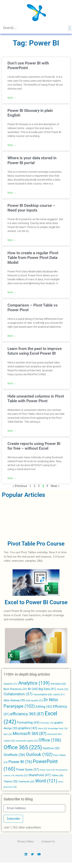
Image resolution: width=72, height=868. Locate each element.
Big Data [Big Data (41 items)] (47, 689)
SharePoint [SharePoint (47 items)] (40, 775)
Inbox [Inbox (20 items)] (43, 728)
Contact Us (48, 841)
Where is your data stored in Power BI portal (32, 160)
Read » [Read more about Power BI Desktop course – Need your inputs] (11, 240)
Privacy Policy (26, 841)
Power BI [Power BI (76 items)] (20, 762)
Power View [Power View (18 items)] (47, 770)
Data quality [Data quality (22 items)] (34, 701)
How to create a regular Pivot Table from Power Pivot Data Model (33, 258)
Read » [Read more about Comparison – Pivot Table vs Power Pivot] (11, 336)
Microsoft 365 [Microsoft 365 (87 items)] (30, 734)
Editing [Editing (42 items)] (44, 707)
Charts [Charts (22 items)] (63, 689)
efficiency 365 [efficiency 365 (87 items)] (27, 714)
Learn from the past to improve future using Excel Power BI (35, 351)
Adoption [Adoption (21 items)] (11, 684)
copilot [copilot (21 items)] (59, 695)
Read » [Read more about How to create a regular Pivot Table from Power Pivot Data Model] (11, 292)
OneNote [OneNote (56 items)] (14, 755)
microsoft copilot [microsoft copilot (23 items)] (27, 741)
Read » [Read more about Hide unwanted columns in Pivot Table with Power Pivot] (11, 431)
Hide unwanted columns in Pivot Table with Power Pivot (36, 399)
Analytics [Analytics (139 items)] (34, 683)
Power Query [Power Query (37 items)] (27, 770)
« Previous (20, 486)
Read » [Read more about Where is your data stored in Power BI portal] (11, 193)
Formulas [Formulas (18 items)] (47, 723)
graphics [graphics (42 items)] (28, 728)
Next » (55, 486)
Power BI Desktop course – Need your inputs (31, 208)
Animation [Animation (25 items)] (58, 684)
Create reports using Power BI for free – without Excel (34, 446)
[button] (70, 28)
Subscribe (13, 819)
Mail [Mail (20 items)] (8, 734)
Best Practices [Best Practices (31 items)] (15, 689)
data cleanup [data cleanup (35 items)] (14, 700)
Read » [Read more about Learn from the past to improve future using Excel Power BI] (11, 383)
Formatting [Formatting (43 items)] (28, 722)
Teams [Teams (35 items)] (11, 781)
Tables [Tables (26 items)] (57, 775)
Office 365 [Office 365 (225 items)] (23, 747)
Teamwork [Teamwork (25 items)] (26, 782)
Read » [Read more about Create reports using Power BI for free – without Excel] (11, 478)
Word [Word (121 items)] (46, 781)
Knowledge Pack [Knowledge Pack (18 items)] (58, 729)
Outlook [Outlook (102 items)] (39, 755)
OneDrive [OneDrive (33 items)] (51, 748)
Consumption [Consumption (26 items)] (43, 694)
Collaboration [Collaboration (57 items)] (18, 694)
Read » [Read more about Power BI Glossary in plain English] (11, 145)
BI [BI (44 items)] (33, 689)
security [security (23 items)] (21, 775)
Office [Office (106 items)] (50, 740)
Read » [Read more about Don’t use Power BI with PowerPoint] (11, 98)
